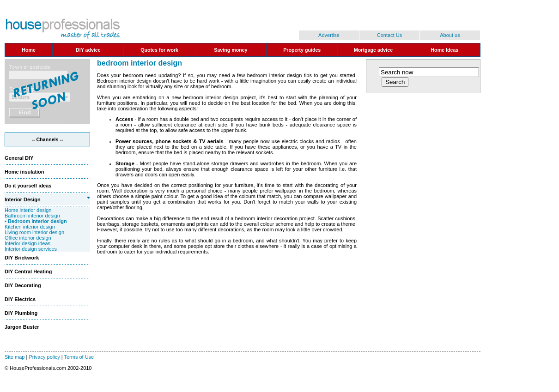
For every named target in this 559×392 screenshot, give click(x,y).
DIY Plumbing (21, 313)
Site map (15, 357)
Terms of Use (79, 357)
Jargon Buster (22, 327)
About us (450, 35)
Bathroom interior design (32, 216)
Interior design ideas (27, 243)
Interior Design (23, 199)
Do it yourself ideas (28, 186)
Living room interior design (34, 232)
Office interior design (28, 238)
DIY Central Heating (28, 271)
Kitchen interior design (30, 227)
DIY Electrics (20, 299)
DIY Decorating (23, 285)
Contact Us (389, 35)
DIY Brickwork (22, 258)
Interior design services (31, 249)
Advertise (329, 35)
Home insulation (24, 172)
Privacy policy (44, 357)
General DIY (19, 158)
